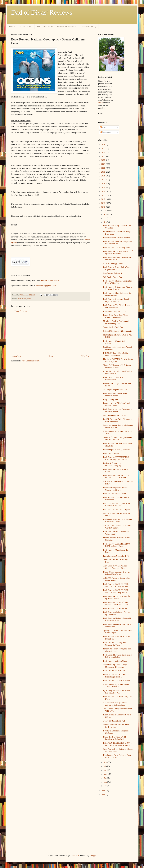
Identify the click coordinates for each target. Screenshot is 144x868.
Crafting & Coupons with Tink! (115, 390)
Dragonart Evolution (111, 453)
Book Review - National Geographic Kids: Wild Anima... (117, 282)
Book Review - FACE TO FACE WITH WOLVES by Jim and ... (116, 585)
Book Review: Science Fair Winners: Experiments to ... (118, 268)
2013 (104, 195)
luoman (76, 856)
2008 (104, 795)
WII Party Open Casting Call (114, 415)
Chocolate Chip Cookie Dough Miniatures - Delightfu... (115, 666)
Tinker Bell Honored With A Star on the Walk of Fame (117, 366)
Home (12, 27)
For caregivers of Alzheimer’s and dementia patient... (116, 404)
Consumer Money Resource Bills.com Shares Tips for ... (118, 426)
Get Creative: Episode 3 (112, 273)
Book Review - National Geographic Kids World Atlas (117, 619)
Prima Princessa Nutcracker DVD (116, 556)
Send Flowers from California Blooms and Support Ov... (118, 750)
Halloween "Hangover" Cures (115, 311)
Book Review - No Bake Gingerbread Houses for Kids (118, 243)
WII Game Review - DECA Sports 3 (117, 510)
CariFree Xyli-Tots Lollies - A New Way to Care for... (117, 527)
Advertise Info (26, 27)
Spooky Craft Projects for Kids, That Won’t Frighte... (117, 632)
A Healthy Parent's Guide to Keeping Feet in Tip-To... (117, 372)
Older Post (85, 356)
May (106, 774)
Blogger (93, 856)
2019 (104, 172)
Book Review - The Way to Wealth (117, 681)
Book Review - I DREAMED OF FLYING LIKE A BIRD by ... (116, 477)
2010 (104, 207)
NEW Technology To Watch (114, 263)
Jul (105, 766)
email (100, 103)
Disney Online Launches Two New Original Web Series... (117, 573)
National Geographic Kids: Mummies (118, 331)
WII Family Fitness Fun (112, 277)
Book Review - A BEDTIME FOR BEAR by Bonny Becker (117, 545)
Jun (105, 770)
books (29, 299)
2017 (104, 180)
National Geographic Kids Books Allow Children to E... (116, 686)
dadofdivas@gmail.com (46, 286)
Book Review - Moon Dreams (115, 494)
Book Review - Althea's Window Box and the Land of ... (118, 259)
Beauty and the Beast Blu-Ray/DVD (117, 238)
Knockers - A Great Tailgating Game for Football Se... (117, 756)
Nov (106, 214)
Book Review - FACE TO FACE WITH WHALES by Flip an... (116, 591)
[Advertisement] (51, 334)
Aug (106, 762)
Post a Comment (21, 311)
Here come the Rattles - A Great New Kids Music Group (118, 521)
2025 (104, 148)
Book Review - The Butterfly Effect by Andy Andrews (117, 598)
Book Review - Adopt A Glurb (115, 661)
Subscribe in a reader (50, 281)
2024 (104, 152)
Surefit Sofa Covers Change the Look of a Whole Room (118, 439)
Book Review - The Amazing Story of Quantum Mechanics (118, 253)
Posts (103, 127)
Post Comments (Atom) (31, 361)
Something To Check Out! (113, 327)
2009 (104, 791)
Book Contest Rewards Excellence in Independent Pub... (118, 656)
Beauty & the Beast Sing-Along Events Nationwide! (115, 316)
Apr (105, 778)
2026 (104, 145)
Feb (105, 786)
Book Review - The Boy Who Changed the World (115, 644)
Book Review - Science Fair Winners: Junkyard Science (118, 288)
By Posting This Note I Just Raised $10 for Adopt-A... (117, 692)
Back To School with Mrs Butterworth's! (113, 379)
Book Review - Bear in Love (114, 671)
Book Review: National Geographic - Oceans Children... (118, 410)
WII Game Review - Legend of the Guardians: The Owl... (117, 505)
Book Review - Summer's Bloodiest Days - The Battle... (117, 300)
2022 (104, 160)
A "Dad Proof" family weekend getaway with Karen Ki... (115, 704)
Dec (105, 210)
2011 (103, 203)
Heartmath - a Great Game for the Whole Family (116, 533)
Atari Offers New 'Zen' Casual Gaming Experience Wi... (115, 567)
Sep (105, 222)
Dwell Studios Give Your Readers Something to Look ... (116, 676)
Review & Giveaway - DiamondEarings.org (112, 464)
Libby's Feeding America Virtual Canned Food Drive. (116, 489)
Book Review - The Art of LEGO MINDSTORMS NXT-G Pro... (116, 604)
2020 (104, 168)
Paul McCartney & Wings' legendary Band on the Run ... (117, 420)
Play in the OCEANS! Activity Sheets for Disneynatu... (118, 360)
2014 (104, 191)
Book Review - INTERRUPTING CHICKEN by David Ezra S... (116, 458)
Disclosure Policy (88, 27)
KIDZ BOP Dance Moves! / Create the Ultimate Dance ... (117, 354)
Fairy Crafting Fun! (111, 399)
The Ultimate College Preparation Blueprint (56, 27)
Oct (105, 218)
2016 (104, 184)
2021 (104, 164)
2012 (104, 199)
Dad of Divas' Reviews (42, 12)
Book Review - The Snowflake (115, 609)
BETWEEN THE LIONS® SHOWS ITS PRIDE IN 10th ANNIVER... (117, 744)
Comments (105, 132)
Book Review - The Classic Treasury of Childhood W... (117, 306)
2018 (104, 176)
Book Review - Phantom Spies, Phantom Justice (115, 395)
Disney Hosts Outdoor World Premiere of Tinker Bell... (114, 738)
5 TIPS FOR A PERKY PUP (114, 721)
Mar (105, 782)
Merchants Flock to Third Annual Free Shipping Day (116, 322)
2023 (104, 156)
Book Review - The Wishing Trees (117, 248)
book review (22, 299)
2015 (104, 188)
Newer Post (16, 356)
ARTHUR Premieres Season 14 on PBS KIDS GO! (117, 579)
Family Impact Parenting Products (116, 450)
